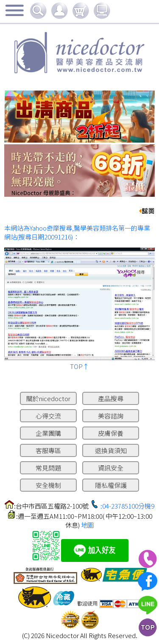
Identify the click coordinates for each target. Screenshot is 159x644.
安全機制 (48, 485)
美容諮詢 (111, 416)
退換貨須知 (111, 450)
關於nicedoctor (48, 398)
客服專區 (48, 450)
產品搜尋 (111, 398)
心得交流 (48, 416)
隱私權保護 (111, 485)
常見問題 (48, 468)
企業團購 (48, 433)
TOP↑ (79, 366)
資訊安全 (111, 468)
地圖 (87, 525)
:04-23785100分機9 (127, 506)
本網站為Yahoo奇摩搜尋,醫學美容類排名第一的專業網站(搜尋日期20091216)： (77, 232)
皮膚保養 (111, 433)
